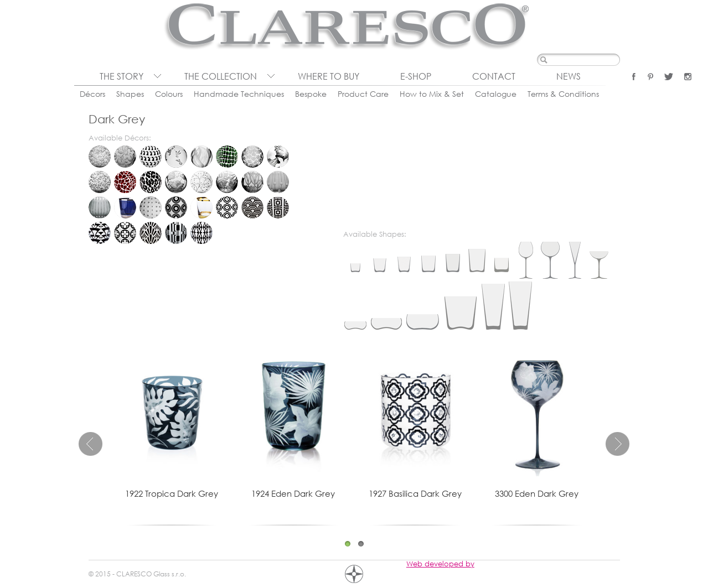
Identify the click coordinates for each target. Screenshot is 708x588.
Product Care (363, 94)
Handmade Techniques (239, 94)
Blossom (125, 157)
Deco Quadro (278, 207)
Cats (151, 157)
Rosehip (201, 182)
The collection (221, 76)
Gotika (125, 233)
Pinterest (650, 77)
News (569, 76)
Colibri (176, 157)
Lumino (151, 207)
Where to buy (329, 76)
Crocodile (227, 157)
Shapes (130, 94)
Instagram (688, 77)
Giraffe (125, 182)
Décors (92, 94)
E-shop (416, 76)
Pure (201, 207)
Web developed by (440, 564)
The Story (122, 76)
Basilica (227, 207)
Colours (169, 94)
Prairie (176, 182)
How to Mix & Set (432, 94)
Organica (176, 207)
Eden (278, 157)
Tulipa (252, 182)
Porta (176, 233)
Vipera (201, 233)
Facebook (634, 77)
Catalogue (496, 94)
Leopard (151, 182)
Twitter (669, 77)
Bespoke (311, 94)
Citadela (125, 207)
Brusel (278, 182)
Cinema (252, 207)
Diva (100, 233)
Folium (100, 182)
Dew (252, 157)
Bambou (100, 157)
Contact (494, 76)
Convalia (201, 157)
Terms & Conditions (563, 94)
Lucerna (151, 233)
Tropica (227, 182)
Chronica (100, 207)
